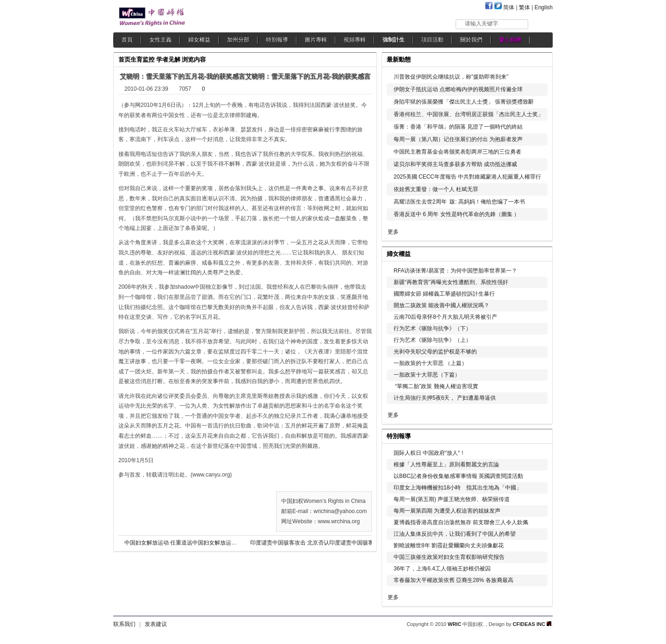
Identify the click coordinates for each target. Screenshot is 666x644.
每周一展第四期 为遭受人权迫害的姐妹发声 (447, 511)
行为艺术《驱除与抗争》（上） (432, 340)
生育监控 (142, 59)
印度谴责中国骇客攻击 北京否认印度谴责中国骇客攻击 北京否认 (320, 543)
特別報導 (277, 40)
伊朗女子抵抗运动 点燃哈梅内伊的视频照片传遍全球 (458, 89)
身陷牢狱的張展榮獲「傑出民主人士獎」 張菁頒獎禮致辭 (464, 102)
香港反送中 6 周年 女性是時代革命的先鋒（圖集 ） (456, 214)
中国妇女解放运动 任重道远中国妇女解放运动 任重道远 (193, 543)
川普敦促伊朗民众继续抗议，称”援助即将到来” (451, 77)
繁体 (524, 7)
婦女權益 (199, 40)
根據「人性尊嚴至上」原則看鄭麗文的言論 (446, 464)
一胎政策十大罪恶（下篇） (427, 375)
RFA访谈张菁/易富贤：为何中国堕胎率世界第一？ (455, 271)
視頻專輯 (355, 40)
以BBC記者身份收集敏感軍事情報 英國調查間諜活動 (458, 476)
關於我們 (471, 40)
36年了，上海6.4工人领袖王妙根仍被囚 (442, 569)
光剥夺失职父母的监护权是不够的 (435, 352)
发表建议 (156, 624)
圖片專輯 (316, 40)
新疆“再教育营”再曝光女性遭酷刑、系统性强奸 (451, 282)
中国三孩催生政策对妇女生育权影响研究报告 (449, 557)
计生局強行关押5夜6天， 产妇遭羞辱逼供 (445, 398)
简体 (509, 7)
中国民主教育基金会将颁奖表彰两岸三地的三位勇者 (457, 152)
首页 (124, 59)
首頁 (127, 40)
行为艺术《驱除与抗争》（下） (432, 328)
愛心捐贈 (510, 40)
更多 (393, 232)
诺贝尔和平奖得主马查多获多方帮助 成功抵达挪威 (455, 164)
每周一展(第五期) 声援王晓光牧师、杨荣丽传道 (452, 499)
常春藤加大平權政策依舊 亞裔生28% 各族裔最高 (453, 580)
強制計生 (394, 40)
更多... (539, 253)
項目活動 (432, 40)
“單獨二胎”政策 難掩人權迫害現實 (436, 386)
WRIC (454, 624)
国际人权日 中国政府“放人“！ (429, 453)
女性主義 (160, 40)
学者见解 (168, 59)
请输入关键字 (481, 24)
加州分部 (238, 40)
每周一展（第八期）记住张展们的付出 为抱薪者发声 (458, 139)
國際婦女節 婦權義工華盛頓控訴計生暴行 (444, 294)
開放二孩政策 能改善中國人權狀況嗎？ (441, 305)
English (544, 7)
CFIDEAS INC (532, 624)
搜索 (541, 24)
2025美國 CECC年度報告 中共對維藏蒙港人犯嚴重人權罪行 (467, 177)
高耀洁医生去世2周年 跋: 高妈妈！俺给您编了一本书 (459, 202)
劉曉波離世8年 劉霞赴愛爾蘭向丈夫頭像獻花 (449, 545)
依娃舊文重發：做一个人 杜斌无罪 (436, 189)
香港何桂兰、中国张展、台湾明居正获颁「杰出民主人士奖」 (469, 114)
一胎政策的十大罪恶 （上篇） (430, 363)
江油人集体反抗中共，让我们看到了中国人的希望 (455, 534)
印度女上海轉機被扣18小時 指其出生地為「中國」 (458, 488)
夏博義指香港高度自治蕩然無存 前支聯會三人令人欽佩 (461, 522)
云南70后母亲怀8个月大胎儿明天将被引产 (445, 317)
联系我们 (124, 624)
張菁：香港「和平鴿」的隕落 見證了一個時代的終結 (458, 127)
